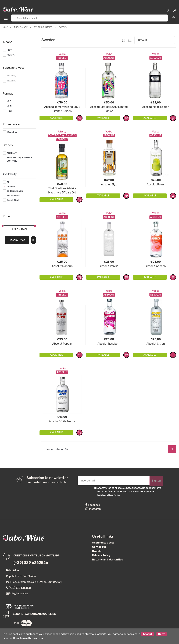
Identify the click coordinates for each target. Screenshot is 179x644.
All (8, 182)
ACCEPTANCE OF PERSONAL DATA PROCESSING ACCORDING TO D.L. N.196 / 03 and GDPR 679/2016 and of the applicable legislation (129, 492)
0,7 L (10, 107)
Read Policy (114, 495)
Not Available (14, 196)
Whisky (62, 132)
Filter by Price (17, 240)
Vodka (62, 54)
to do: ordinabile (15, 191)
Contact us (99, 547)
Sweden (12, 132)
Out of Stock (13, 200)
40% (10, 50)
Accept (148, 634)
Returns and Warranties (108, 560)
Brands (97, 551)
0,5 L (10, 101)
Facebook (93, 505)
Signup (156, 481)
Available (11, 187)
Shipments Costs (103, 543)
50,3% (11, 55)
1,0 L (10, 111)
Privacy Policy (101, 555)
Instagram (93, 509)
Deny (162, 634)
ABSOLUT (12, 153)
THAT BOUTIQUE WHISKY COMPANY (19, 159)
